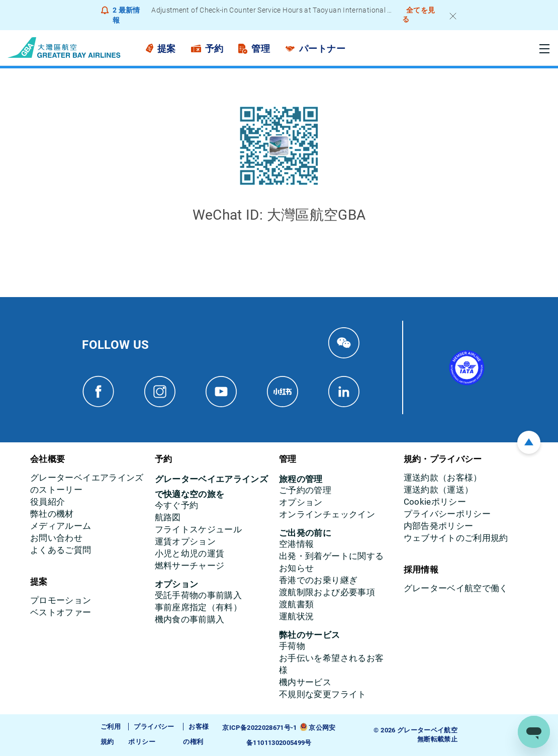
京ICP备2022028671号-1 (259, 728)
